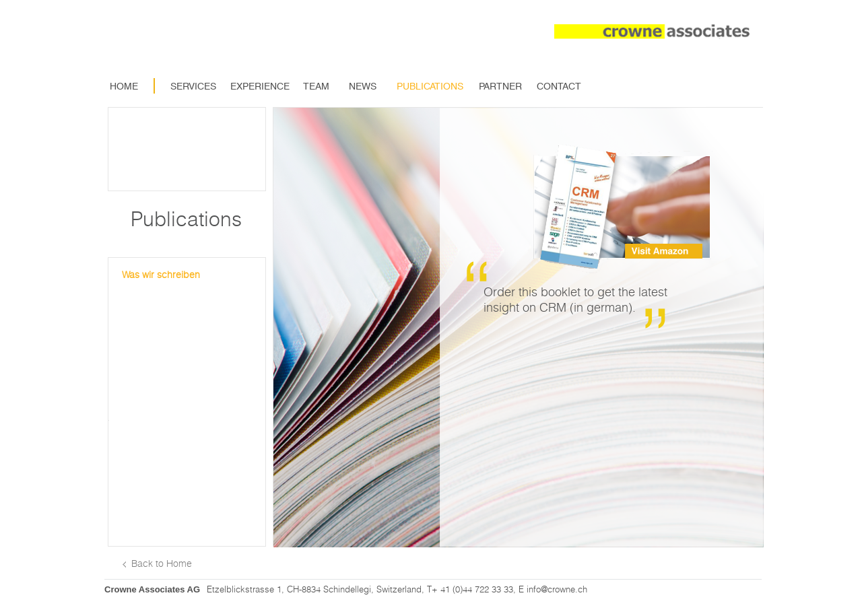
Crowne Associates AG (152, 589)
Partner (500, 86)
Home (124, 86)
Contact (559, 86)
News (363, 86)
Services (193, 86)
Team (316, 86)
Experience (255, 86)
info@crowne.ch (557, 589)
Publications (430, 86)
